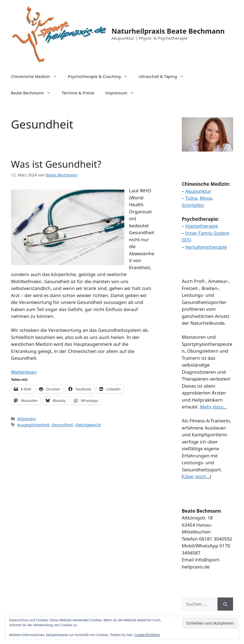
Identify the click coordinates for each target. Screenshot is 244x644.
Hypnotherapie (202, 226)
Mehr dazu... (213, 407)
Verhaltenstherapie (206, 247)
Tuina (191, 198)
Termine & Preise (78, 93)
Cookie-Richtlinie (147, 635)
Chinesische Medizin (37, 76)
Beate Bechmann (34, 93)
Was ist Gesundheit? (56, 164)
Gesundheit (62, 425)
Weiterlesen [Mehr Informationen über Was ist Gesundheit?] (24, 372)
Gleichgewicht (88, 425)
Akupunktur (198, 191)
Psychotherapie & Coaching (101, 76)
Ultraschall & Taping (164, 76)
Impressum (122, 93)
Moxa (206, 198)
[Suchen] (225, 604)
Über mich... (196, 476)
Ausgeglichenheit (33, 425)
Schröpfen (193, 205)
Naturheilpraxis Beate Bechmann (168, 31)
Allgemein (27, 419)
